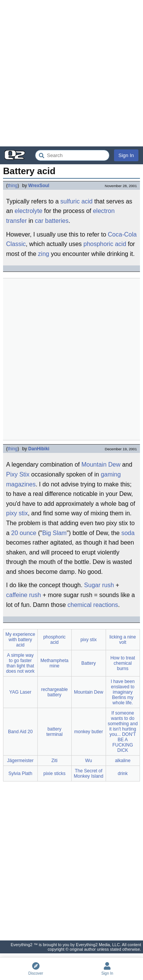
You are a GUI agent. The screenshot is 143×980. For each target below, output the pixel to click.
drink (123, 774)
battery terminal (54, 732)
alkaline (123, 761)
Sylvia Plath (20, 774)
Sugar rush (99, 585)
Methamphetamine (54, 663)
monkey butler (89, 732)
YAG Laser (20, 692)
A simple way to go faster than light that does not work (20, 663)
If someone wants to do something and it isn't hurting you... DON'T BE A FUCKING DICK (123, 732)
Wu (88, 761)
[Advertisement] (71, 73)
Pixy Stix (18, 474)
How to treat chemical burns (123, 663)
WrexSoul (39, 186)
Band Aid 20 (20, 732)
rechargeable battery (55, 692)
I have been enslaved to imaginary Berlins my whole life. (123, 692)
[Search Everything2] (72, 155)
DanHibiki (39, 449)
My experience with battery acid (20, 640)
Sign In (126, 155)
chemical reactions (93, 605)
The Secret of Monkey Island (89, 774)
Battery (88, 663)
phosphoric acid (105, 244)
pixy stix (17, 513)
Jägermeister (20, 761)
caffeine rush (23, 595)
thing (13, 186)
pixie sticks (55, 774)
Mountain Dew (101, 465)
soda (128, 533)
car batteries (52, 221)
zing (44, 254)
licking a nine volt (123, 640)
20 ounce (24, 533)
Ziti (55, 761)
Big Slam (55, 533)
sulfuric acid (76, 201)
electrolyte (28, 211)
